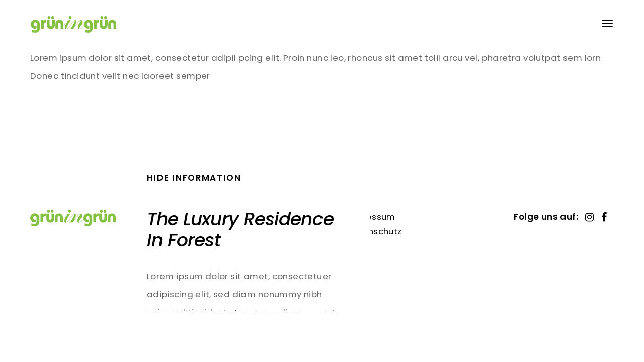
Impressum (371, 217)
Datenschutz (374, 231)
